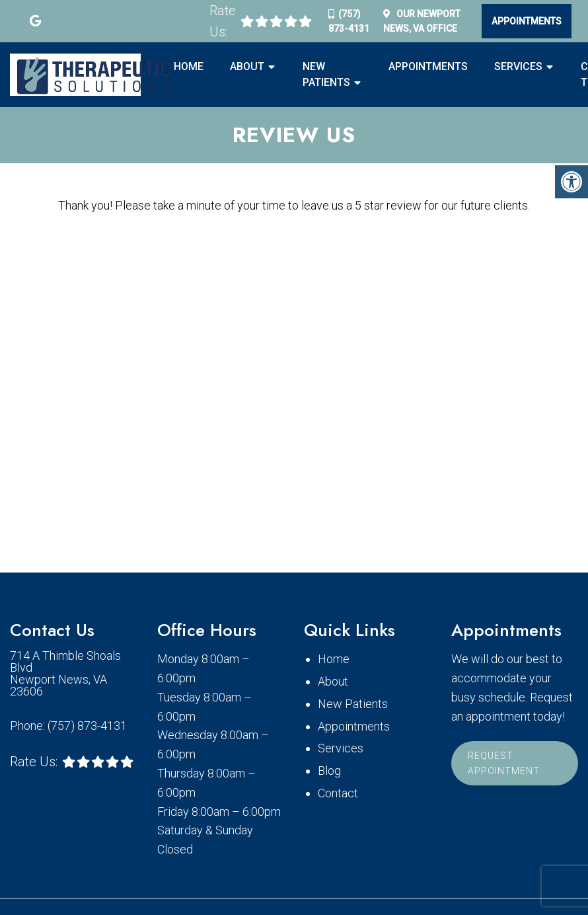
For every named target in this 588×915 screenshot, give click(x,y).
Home (189, 66)
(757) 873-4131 (87, 726)
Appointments (527, 21)
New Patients (326, 74)
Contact (338, 793)
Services (518, 66)
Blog (329, 771)
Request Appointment (504, 763)
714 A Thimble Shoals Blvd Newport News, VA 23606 (65, 674)
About (247, 66)
